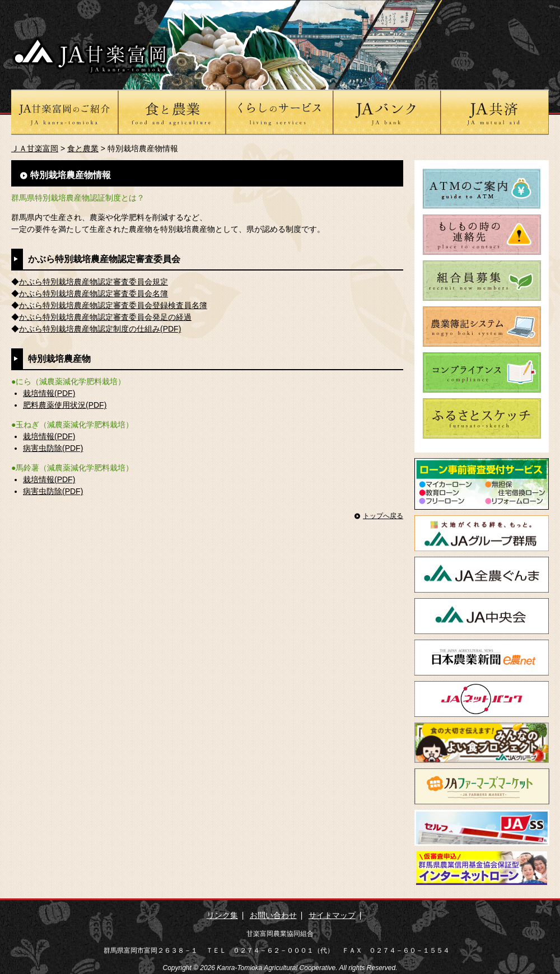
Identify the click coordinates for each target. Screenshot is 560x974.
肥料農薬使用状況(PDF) (65, 405)
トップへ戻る (383, 516)
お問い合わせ (273, 915)
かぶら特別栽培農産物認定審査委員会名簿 (94, 293)
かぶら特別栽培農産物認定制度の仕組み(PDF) (100, 329)
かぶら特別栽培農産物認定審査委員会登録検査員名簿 (113, 305)
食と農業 (83, 148)
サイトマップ (332, 915)
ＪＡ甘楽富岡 (35, 148)
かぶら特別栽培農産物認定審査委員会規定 (94, 282)
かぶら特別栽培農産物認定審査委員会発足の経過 (105, 317)
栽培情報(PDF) (49, 393)
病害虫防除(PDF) (53, 448)
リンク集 (222, 915)
